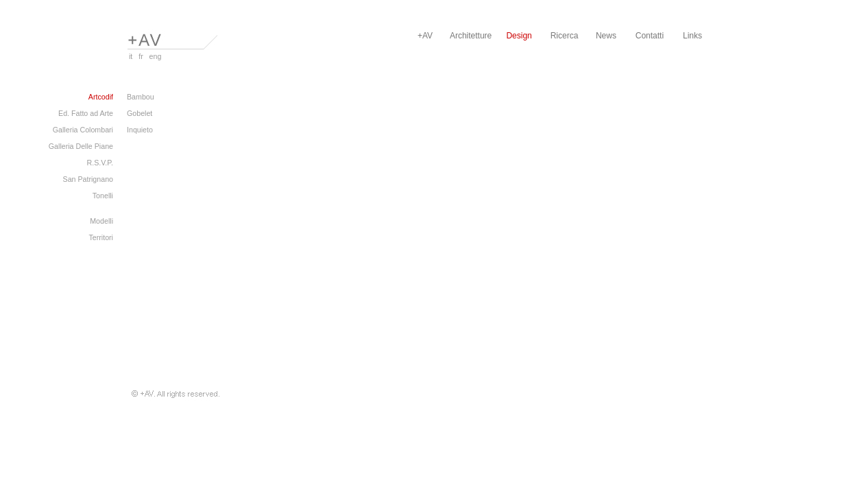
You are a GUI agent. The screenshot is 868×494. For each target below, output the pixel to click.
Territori (101, 237)
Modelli (101, 221)
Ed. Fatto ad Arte (86, 113)
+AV (425, 36)
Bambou (141, 97)
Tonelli (103, 196)
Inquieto (140, 130)
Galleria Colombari (83, 130)
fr (138, 56)
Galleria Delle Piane (81, 146)
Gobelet (140, 113)
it (130, 56)
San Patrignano (88, 179)
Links (692, 36)
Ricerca (565, 36)
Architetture (471, 36)
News (606, 36)
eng (154, 56)
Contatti (650, 36)
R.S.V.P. (100, 163)
